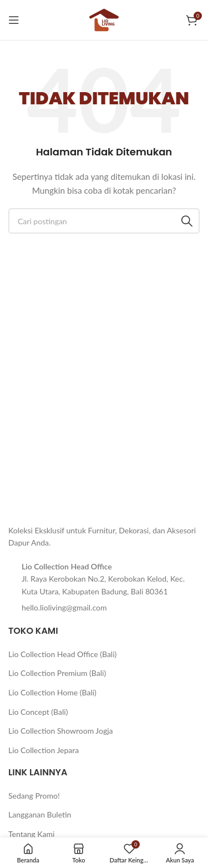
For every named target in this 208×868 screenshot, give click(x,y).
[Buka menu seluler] (14, 20)
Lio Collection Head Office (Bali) (62, 654)
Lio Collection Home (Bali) (52, 692)
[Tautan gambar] (36, 504)
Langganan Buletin (40, 814)
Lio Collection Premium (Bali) (57, 673)
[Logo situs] (104, 19)
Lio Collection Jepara (44, 750)
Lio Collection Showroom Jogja (61, 731)
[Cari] (104, 221)
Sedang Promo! (34, 796)
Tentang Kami (31, 834)
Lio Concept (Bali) (38, 712)
